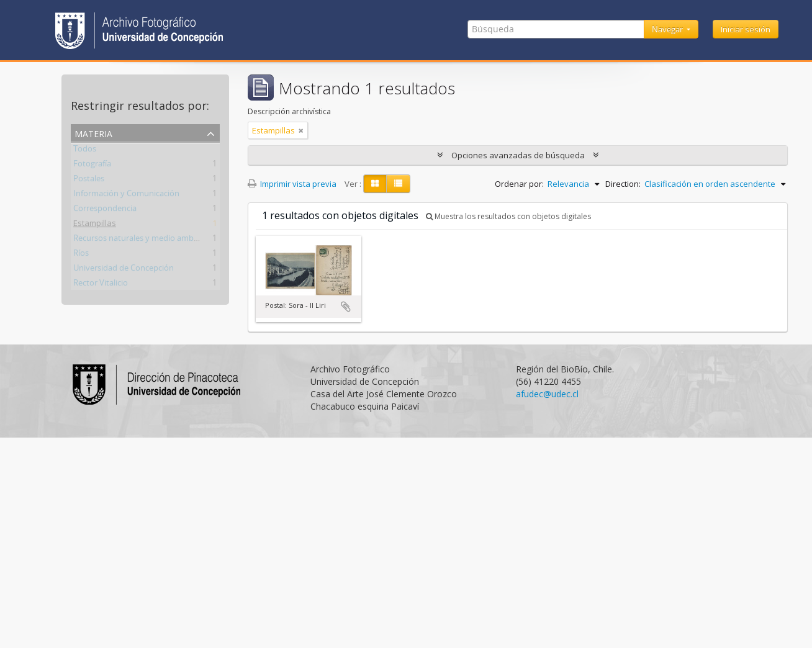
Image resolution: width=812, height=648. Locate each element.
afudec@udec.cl (547, 394)
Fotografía (92, 166)
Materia (93, 133)
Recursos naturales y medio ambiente (143, 240)
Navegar (668, 29)
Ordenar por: (519, 184)
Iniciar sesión (746, 29)
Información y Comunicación (126, 196)
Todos (85, 151)
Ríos (81, 255)
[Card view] (375, 184)
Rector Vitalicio (101, 285)
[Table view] (398, 184)
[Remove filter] (301, 130)
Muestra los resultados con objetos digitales (508, 216)
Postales (89, 181)
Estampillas (95, 225)
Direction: (623, 184)
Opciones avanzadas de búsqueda (518, 155)
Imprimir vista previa (292, 184)
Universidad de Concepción (124, 270)
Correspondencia (105, 210)
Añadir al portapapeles (346, 307)
